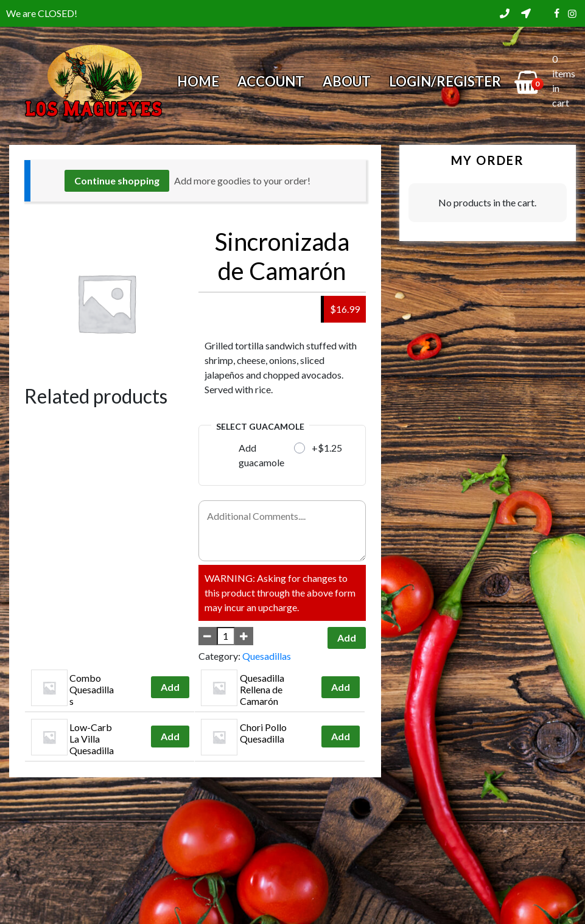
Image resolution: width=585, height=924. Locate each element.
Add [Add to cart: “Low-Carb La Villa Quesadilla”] (170, 736)
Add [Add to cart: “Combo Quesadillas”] (170, 687)
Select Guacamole (260, 426)
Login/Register (445, 81)
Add (347, 638)
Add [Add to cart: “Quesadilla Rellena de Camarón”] (341, 687)
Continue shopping (117, 180)
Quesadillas (267, 656)
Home (198, 81)
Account (271, 81)
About (347, 81)
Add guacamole (261, 455)
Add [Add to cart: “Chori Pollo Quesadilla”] (341, 736)
